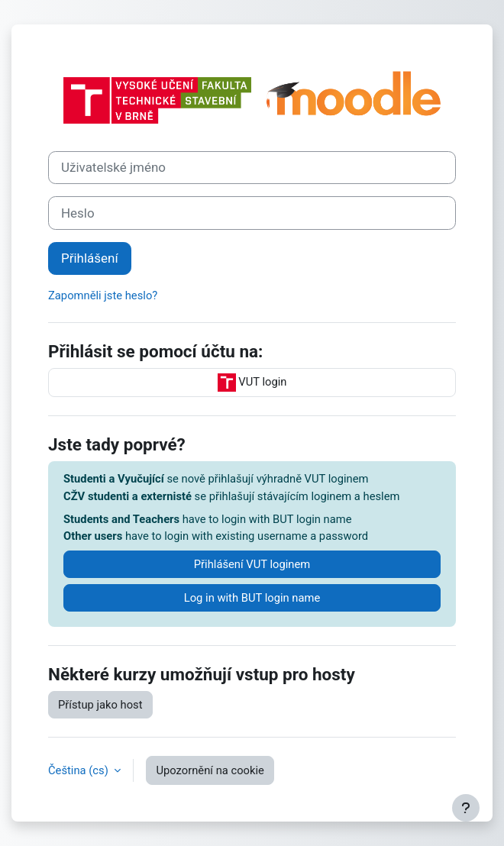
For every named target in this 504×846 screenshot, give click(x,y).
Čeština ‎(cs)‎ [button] (79, 770)
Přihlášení (90, 258)
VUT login (252, 383)
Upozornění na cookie (210, 770)
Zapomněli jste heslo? (103, 295)
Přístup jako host (100, 705)
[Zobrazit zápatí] (466, 808)
